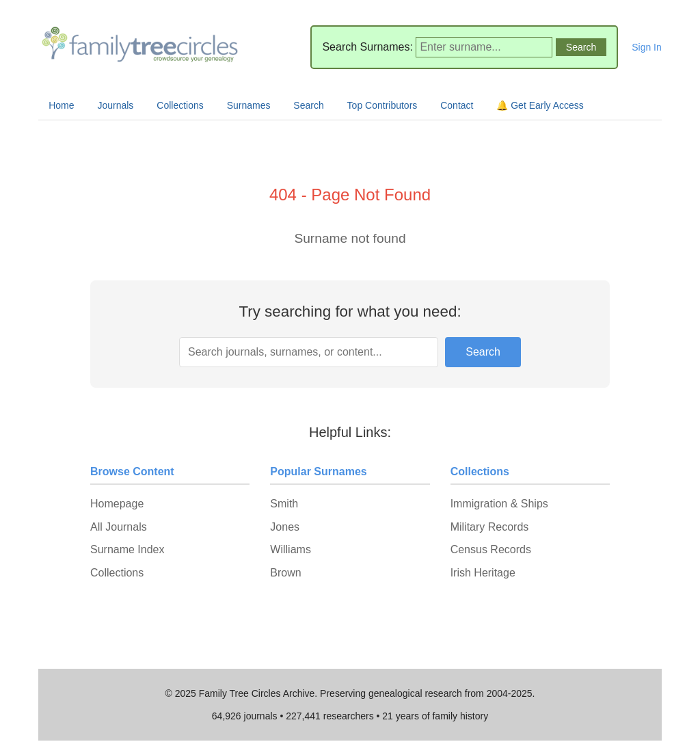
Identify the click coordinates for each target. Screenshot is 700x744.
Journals (115, 105)
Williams (291, 549)
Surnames (249, 105)
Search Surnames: (367, 47)
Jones (285, 527)
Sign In (647, 47)
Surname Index (127, 549)
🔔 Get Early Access (540, 105)
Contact (457, 105)
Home (61, 105)
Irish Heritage (483, 573)
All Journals (119, 527)
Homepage (117, 504)
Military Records (490, 527)
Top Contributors (382, 105)
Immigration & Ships (499, 504)
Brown (285, 573)
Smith (284, 504)
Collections (180, 105)
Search (308, 105)
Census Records (491, 549)
